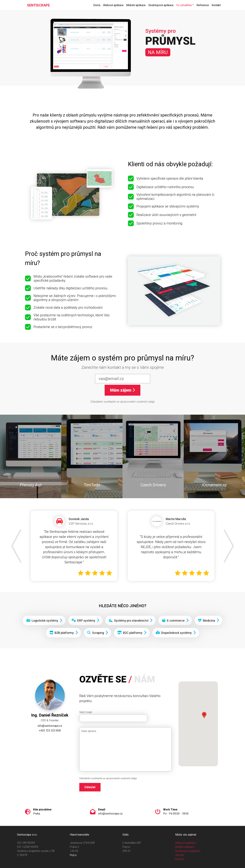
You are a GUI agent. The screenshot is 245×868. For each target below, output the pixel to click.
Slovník (179, 855)
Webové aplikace (113, 5)
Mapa (73, 855)
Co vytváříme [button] (184, 5)
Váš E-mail (86, 712)
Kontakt (216, 5)
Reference (203, 5)
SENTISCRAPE (38, 5)
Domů (97, 5)
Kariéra (179, 859)
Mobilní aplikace (136, 5)
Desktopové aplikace (161, 5)
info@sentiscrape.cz (50, 726)
